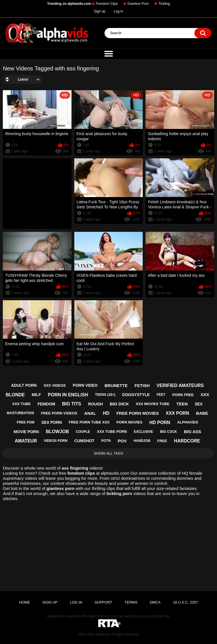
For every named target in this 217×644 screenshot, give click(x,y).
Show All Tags (108, 453)
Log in (119, 11)
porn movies (129, 422)
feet (161, 395)
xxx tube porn (112, 432)
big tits (72, 404)
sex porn (51, 422)
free (162, 441)
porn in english (68, 395)
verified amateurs (180, 385)
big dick (119, 404)
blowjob (57, 432)
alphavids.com (115, 473)
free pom (26, 422)
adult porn (24, 385)
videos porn (56, 441)
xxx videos (55, 385)
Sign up (100, 11)
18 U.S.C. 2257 (185, 602)
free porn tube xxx (89, 422)
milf (36, 395)
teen (182, 404)
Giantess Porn (138, 4)
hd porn (160, 423)
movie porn (26, 432)
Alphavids (103, 634)
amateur (26, 441)
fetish (142, 385)
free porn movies (138, 413)
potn (106, 441)
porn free (183, 395)
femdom (46, 404)
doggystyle (136, 395)
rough (96, 404)
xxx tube (21, 404)
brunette (116, 385)
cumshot (84, 441)
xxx (205, 395)
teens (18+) (105, 395)
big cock (168, 432)
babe (202, 413)
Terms (131, 602)
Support (104, 602)
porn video (85, 385)
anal (90, 413)
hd (106, 413)
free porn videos (59, 413)
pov (122, 441)
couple (83, 432)
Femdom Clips (107, 4)
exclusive (144, 432)
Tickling (164, 4)
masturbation (20, 413)
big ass (193, 432)
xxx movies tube (153, 404)
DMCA (155, 602)
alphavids (188, 422)
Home (24, 602)
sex (199, 404)
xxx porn (178, 413)
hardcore (187, 441)
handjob (142, 441)
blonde (15, 395)
